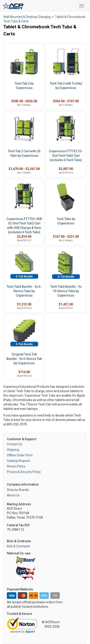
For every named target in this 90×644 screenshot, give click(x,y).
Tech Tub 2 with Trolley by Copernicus (66, 86)
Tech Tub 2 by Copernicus (24, 86)
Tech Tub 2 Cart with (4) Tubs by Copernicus (24, 153)
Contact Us (15, 444)
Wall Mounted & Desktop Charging (27, 17)
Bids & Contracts (18, 546)
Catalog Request (19, 461)
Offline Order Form (20, 455)
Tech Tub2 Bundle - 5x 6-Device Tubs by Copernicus (24, 291)
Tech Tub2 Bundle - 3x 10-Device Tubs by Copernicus (66, 291)
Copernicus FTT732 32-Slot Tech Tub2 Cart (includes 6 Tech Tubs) (66, 156)
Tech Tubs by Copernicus (66, 221)
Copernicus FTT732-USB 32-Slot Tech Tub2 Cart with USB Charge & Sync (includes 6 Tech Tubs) (24, 226)
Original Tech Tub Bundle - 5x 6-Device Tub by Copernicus (24, 359)
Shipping (13, 450)
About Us (13, 495)
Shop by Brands (18, 490)
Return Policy (16, 466)
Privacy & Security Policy (24, 472)
